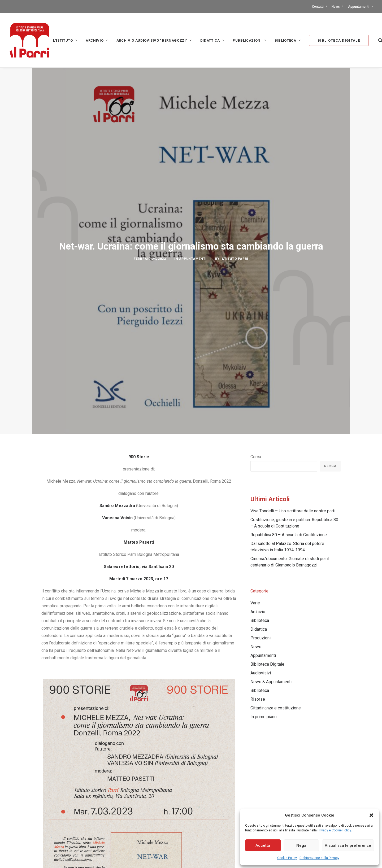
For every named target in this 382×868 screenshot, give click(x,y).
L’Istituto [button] (65, 40)
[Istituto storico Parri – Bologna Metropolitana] (29, 40)
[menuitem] (320, 7)
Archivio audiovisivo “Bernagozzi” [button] (154, 40)
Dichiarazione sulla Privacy (319, 858)
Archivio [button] (97, 40)
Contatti (319, 7)
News (337, 7)
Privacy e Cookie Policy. (335, 830)
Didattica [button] (212, 40)
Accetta (263, 845)
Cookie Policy (287, 858)
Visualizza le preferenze (348, 845)
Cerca (256, 457)
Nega (301, 845)
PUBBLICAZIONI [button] (249, 40)
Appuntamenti (360, 7)
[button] (371, 815)
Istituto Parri (234, 259)
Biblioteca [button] (288, 40)
